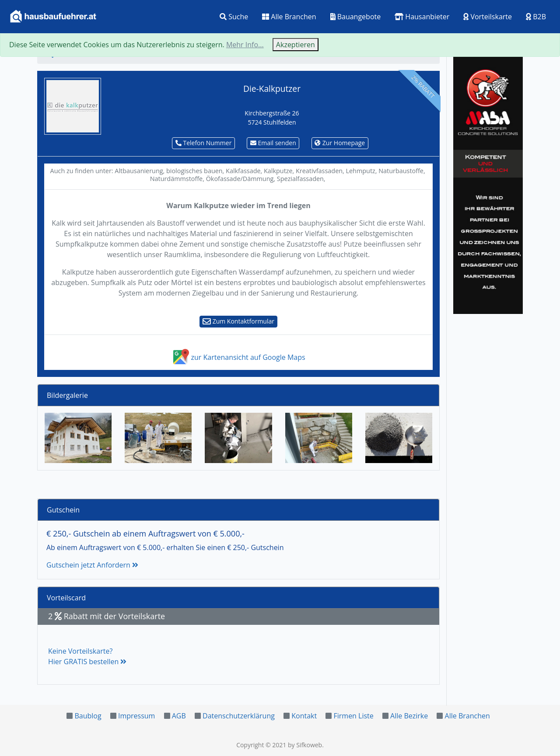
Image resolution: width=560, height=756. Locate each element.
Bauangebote (356, 17)
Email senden (273, 143)
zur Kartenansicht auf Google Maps (238, 357)
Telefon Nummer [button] (204, 143)
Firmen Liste (353, 716)
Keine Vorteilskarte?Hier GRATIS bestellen (87, 656)
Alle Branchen (289, 17)
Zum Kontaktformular (238, 321)
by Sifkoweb (305, 745)
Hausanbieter (422, 17)
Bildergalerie (67, 395)
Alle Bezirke (409, 716)
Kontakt (304, 716)
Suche (234, 17)
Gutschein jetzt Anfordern (92, 565)
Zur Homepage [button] (340, 143)
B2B (536, 17)
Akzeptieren (296, 45)
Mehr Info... (245, 45)
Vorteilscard (66, 598)
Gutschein (63, 510)
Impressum (136, 716)
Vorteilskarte (488, 17)
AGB (179, 716)
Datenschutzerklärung (239, 716)
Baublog (88, 716)
